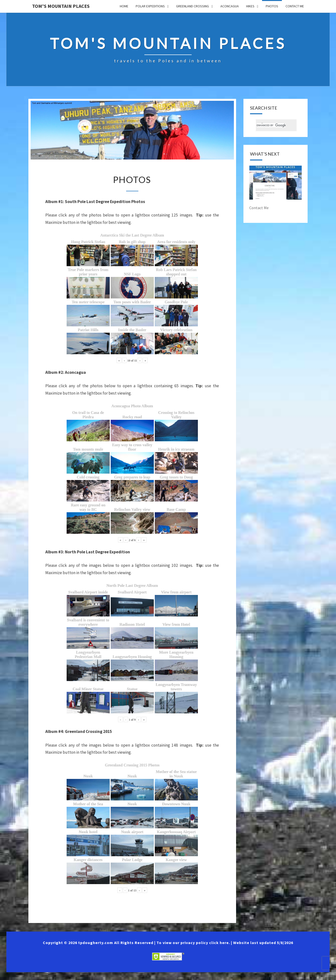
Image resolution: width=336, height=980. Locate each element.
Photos (272, 6)
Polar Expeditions (150, 6)
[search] (271, 126)
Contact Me (295, 6)
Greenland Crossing (192, 6)
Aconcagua (230, 6)
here (224, 950)
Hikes (250, 6)
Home (124, 6)
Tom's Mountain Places (61, 6)
